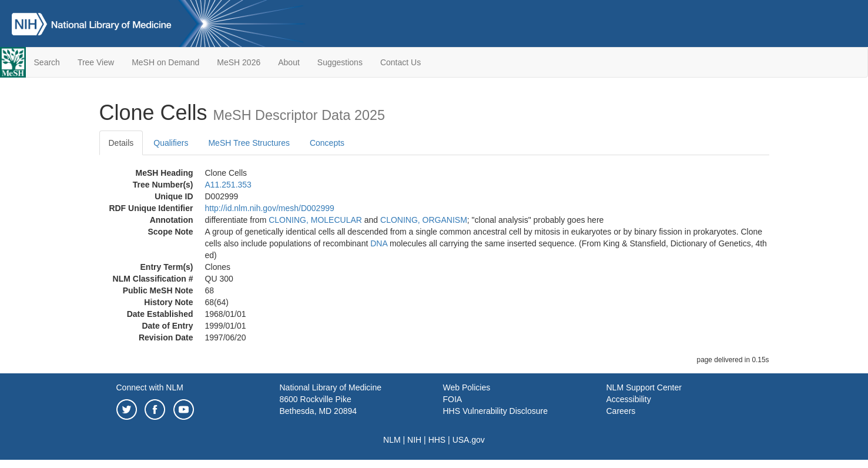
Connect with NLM (150, 387)
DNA (379, 243)
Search (47, 62)
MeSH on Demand (165, 62)
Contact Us (401, 62)
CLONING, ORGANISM (424, 220)
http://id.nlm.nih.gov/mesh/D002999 (270, 208)
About (289, 62)
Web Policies (467, 387)
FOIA (453, 399)
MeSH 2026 (239, 62)
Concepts (327, 143)
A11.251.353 (228, 185)
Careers (621, 411)
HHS (437, 440)
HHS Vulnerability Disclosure (495, 411)
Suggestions (340, 62)
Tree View (96, 62)
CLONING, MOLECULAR (315, 220)
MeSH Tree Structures (249, 143)
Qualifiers (171, 143)
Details (121, 143)
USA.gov (469, 440)
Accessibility (629, 399)
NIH (414, 440)
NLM (392, 440)
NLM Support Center (644, 387)
